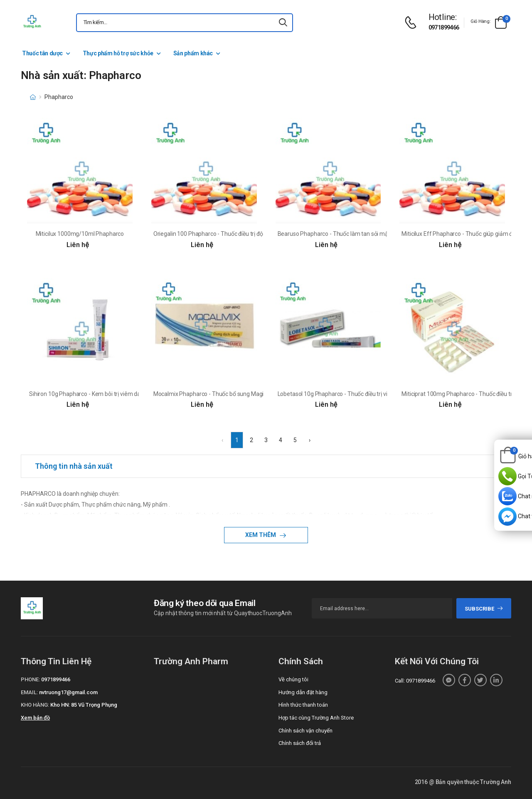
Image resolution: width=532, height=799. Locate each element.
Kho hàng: (35, 705)
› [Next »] (310, 440)
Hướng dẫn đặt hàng (303, 692)
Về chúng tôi (293, 679)
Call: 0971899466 (415, 681)
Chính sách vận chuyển (305, 731)
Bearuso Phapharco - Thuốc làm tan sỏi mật (334, 234)
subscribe (484, 609)
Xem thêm (261, 535)
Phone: (30, 679)
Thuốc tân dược (42, 53)
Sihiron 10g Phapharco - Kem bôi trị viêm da (85, 394)
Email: (29, 692)
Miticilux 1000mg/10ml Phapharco (80, 234)
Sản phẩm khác (193, 53)
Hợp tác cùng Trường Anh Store (316, 718)
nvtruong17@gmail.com (68, 692)
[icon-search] (283, 23)
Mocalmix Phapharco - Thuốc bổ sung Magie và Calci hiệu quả (232, 394)
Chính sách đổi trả (300, 743)
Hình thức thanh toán (303, 705)
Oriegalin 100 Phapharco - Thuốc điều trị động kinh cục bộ (226, 234)
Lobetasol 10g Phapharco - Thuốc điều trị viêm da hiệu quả (352, 394)
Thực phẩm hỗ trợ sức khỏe (118, 53)
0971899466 (444, 27)
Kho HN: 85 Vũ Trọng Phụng (84, 705)
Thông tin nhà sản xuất (74, 466)
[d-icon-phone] (413, 23)
